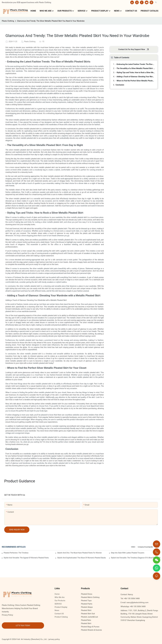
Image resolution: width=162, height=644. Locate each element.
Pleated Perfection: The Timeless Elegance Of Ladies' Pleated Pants (16, 553)
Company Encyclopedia (145, 547)
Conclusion (120, 85)
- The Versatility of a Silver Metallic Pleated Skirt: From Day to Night (135, 68)
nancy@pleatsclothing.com (137, 602)
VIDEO (133, 547)
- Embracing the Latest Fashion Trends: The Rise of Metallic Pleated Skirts (135, 64)
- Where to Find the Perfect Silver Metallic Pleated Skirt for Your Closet (135, 81)
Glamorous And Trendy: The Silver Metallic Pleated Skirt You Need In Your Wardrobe (51, 21)
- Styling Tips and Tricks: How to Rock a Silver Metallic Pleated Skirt (135, 72)
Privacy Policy (7, 615)
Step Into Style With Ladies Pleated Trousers (128, 553)
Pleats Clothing (8, 21)
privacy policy (54, 639)
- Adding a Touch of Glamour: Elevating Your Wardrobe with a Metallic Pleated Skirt (135, 77)
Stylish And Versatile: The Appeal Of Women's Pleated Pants (26, 558)
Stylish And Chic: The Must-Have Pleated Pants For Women (79, 553)
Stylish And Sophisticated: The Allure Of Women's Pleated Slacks (81, 558)
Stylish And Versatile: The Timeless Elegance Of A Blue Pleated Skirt (136, 558)
